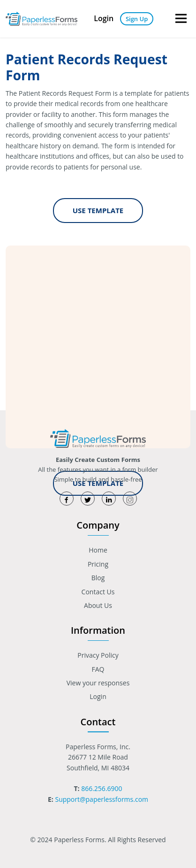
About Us (98, 605)
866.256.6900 (102, 788)
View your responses (98, 683)
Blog (98, 578)
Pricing (98, 564)
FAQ (98, 669)
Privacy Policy (98, 655)
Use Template (98, 210)
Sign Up (137, 19)
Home (98, 550)
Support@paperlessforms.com (102, 799)
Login (104, 18)
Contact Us (98, 592)
